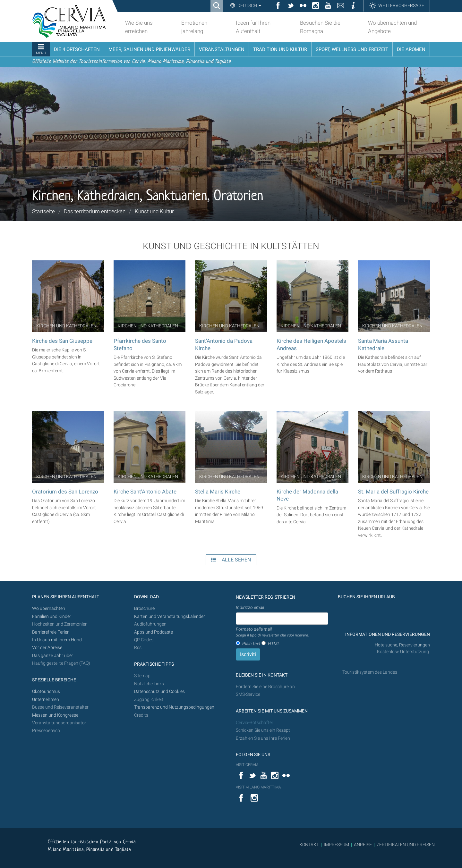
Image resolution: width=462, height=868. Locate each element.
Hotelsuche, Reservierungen (402, 645)
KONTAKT (309, 845)
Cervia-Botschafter (255, 723)
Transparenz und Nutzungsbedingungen (174, 707)
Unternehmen (46, 699)
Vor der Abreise (47, 648)
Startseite (43, 211)
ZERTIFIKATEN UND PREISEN (406, 845)
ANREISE (363, 845)
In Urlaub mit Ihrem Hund (57, 640)
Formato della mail (272, 632)
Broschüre (144, 608)
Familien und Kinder (52, 616)
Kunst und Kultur (154, 211)
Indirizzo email (250, 607)
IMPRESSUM (336, 845)
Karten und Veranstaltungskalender (170, 616)
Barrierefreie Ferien (51, 632)
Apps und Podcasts (154, 632)
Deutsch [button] (249, 5)
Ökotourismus (46, 691)
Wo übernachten (49, 608)
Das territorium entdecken (95, 211)
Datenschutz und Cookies (160, 691)
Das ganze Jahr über (53, 656)
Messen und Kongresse (55, 715)
